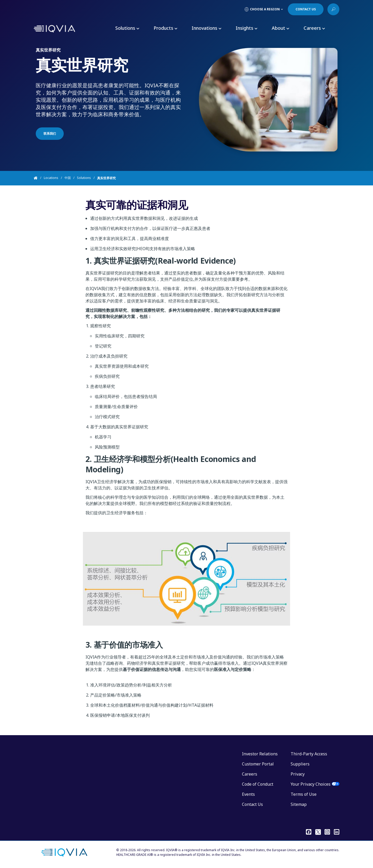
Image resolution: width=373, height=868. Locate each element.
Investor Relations (260, 754)
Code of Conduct (258, 784)
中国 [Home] (68, 178)
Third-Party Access (309, 754)
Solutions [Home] (84, 178)
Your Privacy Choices (311, 784)
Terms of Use (304, 794)
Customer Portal (258, 764)
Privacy (298, 774)
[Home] (39, 178)
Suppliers (300, 764)
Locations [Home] (51, 178)
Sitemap (299, 804)
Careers (250, 774)
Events (248, 794)
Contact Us (252, 804)
